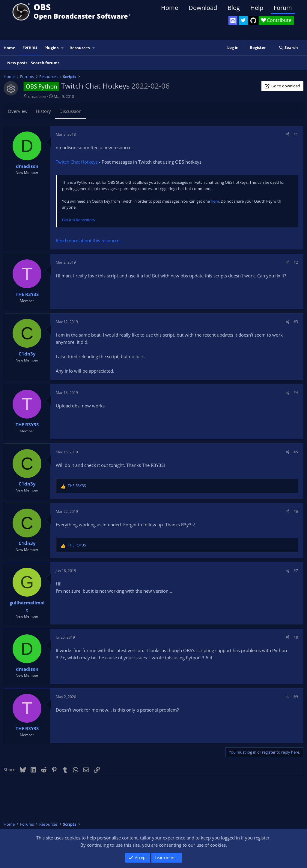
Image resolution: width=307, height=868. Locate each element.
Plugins (51, 48)
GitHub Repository (79, 220)
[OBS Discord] (233, 20)
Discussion (70, 111)
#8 (296, 637)
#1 (296, 134)
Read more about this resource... (89, 240)
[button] (63, 48)
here (215, 201)
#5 (296, 452)
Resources (80, 48)
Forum (283, 8)
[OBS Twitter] (243, 20)
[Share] (288, 134)
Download (203, 8)
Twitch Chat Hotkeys (77, 162)
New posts (17, 63)
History (43, 111)
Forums (30, 47)
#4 (296, 393)
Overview (18, 111)
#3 (296, 322)
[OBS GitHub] (253, 20)
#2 (296, 262)
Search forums (45, 63)
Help (257, 8)
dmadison (37, 96)
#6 (296, 511)
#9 (296, 697)
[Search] (288, 48)
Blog (234, 8)
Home (170, 8)
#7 (296, 571)
